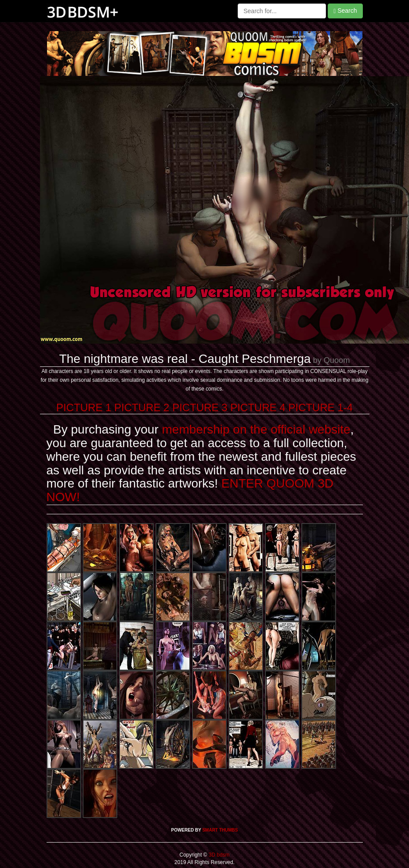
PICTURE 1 (84, 407)
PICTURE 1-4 (320, 407)
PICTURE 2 (142, 407)
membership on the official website (256, 429)
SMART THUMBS (220, 830)
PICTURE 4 (258, 407)
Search (345, 11)
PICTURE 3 (200, 407)
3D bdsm (219, 855)
